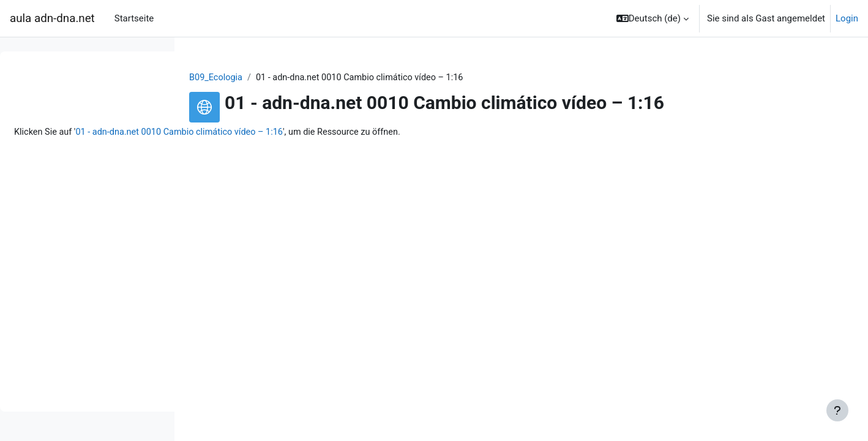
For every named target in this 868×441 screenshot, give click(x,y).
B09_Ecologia (294, 78)
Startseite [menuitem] (134, 18)
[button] (653, 18)
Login (847, 18)
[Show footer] (837, 410)
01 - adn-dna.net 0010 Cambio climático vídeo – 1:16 (369, 133)
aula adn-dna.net (52, 18)
